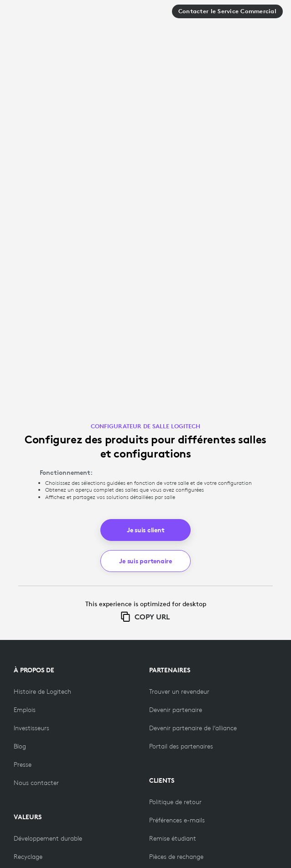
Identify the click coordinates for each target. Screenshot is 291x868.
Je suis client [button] (146, 530)
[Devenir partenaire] (176, 710)
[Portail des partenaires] (181, 746)
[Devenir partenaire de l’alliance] (193, 728)
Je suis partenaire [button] (145, 561)
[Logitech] (41, 15)
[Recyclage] (28, 857)
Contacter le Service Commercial (227, 11)
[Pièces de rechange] (176, 857)
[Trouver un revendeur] (179, 691)
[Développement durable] (48, 838)
